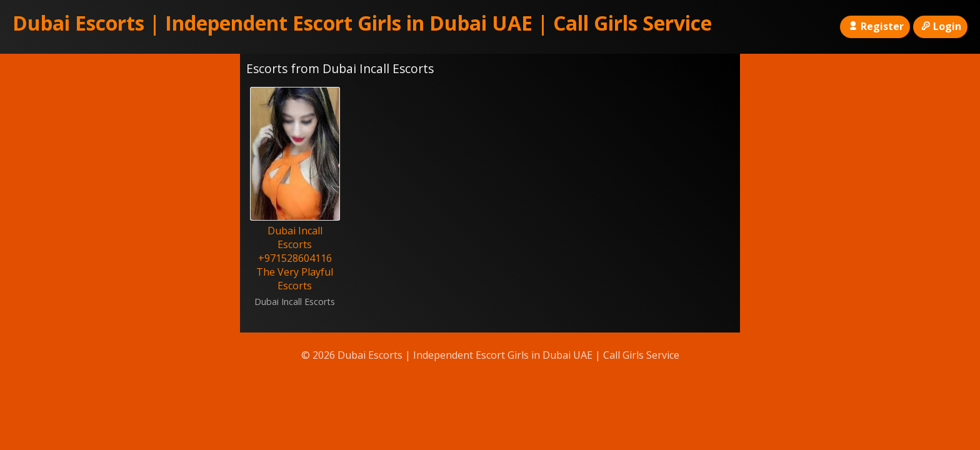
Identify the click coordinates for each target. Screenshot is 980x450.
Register (875, 26)
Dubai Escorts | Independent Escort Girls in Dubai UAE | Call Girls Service (362, 23)
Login (940, 26)
